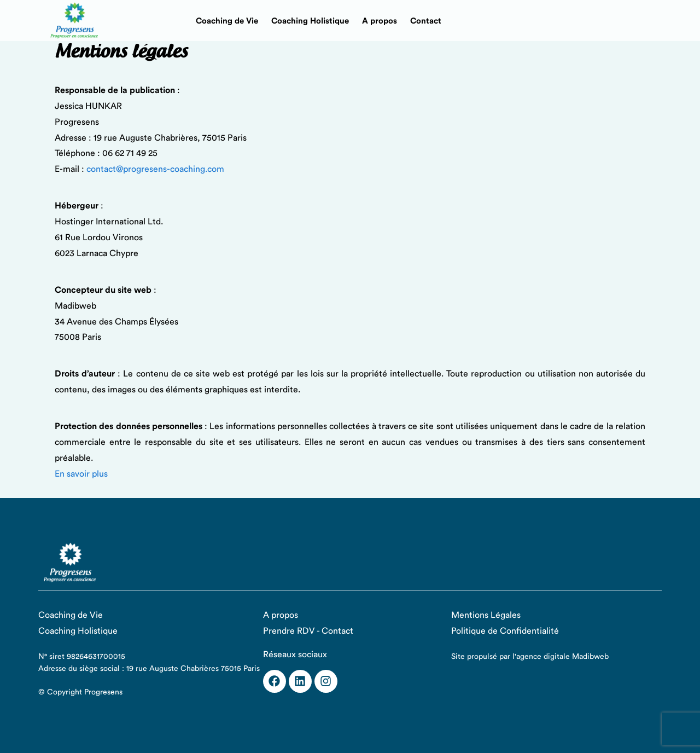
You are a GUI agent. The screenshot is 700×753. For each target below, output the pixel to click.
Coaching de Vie (227, 21)
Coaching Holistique (310, 21)
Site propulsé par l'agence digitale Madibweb (530, 657)
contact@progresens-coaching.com (155, 169)
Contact (426, 21)
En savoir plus (81, 474)
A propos (380, 21)
